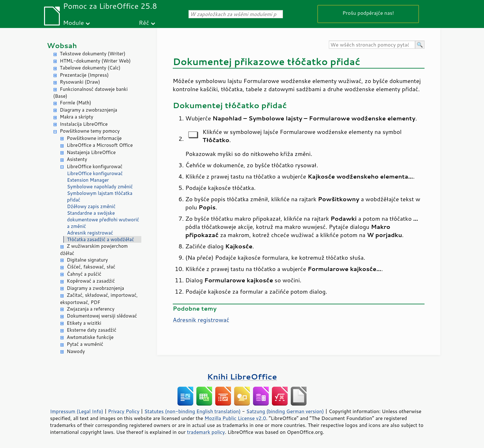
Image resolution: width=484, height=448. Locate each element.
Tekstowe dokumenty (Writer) (93, 54)
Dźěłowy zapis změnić (91, 206)
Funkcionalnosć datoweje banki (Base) (90, 93)
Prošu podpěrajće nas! (368, 13)
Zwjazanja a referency (91, 309)
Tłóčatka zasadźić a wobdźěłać (101, 239)
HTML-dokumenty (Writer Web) (95, 61)
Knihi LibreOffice (242, 376)
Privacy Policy (124, 411)
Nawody (76, 351)
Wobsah (62, 45)
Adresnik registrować (90, 233)
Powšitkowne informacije (94, 138)
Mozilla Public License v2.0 (235, 418)
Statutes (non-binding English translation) (192, 411)
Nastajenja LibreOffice (91, 152)
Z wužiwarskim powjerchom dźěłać (94, 250)
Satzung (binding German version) (285, 411)
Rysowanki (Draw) (80, 82)
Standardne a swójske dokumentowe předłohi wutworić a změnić (103, 220)
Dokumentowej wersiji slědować (102, 316)
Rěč (144, 22)
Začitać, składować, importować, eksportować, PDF (99, 299)
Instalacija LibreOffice (84, 124)
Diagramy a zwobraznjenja (88, 110)
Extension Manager (88, 180)
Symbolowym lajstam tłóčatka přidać (100, 196)
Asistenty (77, 159)
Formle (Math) (76, 103)
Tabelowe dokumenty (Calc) (90, 68)
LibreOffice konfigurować (95, 166)
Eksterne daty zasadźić (92, 330)
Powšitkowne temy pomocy (90, 131)
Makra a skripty (76, 117)
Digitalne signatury (87, 260)
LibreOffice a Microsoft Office (100, 145)
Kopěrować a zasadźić (91, 281)
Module (73, 22)
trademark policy (206, 432)
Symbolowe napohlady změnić (100, 187)
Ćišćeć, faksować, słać (91, 267)
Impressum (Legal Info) (77, 411)
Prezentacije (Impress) (84, 75)
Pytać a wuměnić (85, 344)
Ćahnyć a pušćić (84, 274)
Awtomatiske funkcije (90, 337)
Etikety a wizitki (84, 323)
